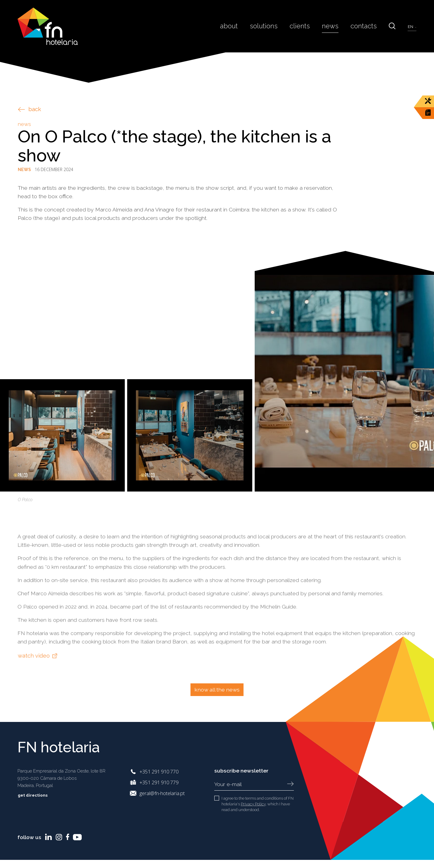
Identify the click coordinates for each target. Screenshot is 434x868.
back (30, 109)
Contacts (366, 26)
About (241, 26)
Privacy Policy (253, 804)
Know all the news (217, 690)
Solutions (273, 26)
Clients (307, 26)
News (335, 26)
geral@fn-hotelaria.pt (162, 793)
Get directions (37, 795)
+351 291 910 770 (159, 771)
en (411, 27)
